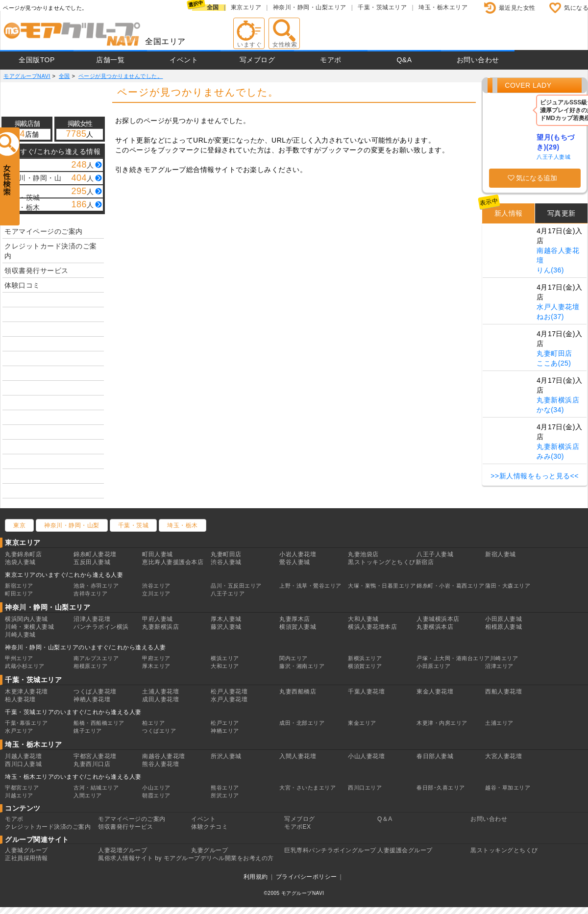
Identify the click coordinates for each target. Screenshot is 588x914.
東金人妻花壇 (435, 692)
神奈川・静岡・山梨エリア (310, 7)
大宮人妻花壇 (503, 756)
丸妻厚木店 (295, 619)
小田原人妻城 (503, 619)
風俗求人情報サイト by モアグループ (149, 858)
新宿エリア (19, 586)
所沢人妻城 (226, 756)
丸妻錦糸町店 (23, 554)
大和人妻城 (363, 619)
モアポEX (298, 827)
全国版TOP (37, 60)
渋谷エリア (156, 586)
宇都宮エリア (22, 788)
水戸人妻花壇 (558, 307)
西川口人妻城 (23, 764)
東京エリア (246, 7)
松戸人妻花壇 (229, 692)
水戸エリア (19, 731)
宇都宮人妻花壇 (95, 756)
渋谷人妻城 (226, 562)
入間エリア (88, 795)
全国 (213, 7)
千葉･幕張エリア (26, 723)
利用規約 (256, 877)
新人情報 (509, 213)
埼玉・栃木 (183, 525)
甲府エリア (156, 658)
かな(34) (550, 410)
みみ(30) (550, 456)
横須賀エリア (365, 666)
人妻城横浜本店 (438, 619)
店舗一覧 (110, 60)
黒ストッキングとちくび (504, 850)
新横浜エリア (365, 658)
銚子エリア (88, 731)
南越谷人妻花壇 (164, 756)
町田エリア (19, 593)
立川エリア (156, 593)
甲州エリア (19, 658)
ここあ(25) (554, 363)
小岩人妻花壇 (298, 554)
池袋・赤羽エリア (96, 586)
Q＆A (385, 819)
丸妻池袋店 (363, 554)
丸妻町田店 (554, 353)
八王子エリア (228, 593)
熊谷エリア (225, 788)
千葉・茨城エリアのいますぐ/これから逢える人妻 (73, 712)
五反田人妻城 (92, 562)
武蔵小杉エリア (25, 666)
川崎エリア (504, 658)
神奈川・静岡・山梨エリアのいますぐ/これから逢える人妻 (86, 647)
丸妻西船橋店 (298, 692)
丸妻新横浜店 (558, 400)
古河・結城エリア (96, 788)
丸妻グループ (209, 850)
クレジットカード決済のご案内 (51, 251)
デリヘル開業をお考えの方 (237, 858)
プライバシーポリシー (306, 877)
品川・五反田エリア (236, 586)
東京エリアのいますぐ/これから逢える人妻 (64, 575)
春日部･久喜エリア (441, 788)
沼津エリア (499, 666)
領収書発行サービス (37, 271)
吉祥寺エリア (90, 593)
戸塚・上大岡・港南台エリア (453, 658)
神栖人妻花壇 (92, 699)
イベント (184, 60)
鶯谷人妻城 (295, 562)
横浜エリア (225, 658)
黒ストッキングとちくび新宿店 (391, 562)
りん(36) (550, 270)
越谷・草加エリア (508, 788)
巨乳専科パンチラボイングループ (330, 850)
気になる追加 (537, 178)
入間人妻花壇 (298, 756)
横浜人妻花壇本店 (372, 627)
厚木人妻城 (226, 619)
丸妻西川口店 (92, 764)
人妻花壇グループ (122, 850)
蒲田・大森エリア (508, 586)
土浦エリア (499, 723)
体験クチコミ (209, 827)
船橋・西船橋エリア (99, 723)
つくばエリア (159, 731)
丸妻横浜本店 (435, 627)
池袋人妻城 (20, 562)
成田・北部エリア (302, 723)
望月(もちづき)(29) (556, 142)
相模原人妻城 (503, 627)
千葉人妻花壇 (366, 692)
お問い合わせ (478, 60)
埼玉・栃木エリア (443, 7)
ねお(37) (550, 317)
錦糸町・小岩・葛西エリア (450, 586)
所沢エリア (225, 795)
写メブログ (257, 60)
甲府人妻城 (158, 619)
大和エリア (225, 666)
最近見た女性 (517, 8)
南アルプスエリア (96, 658)
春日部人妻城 (435, 756)
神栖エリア (225, 731)
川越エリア (19, 795)
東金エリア (362, 723)
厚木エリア (156, 666)
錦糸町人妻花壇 (95, 554)
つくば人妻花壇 (95, 692)
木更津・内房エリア (442, 723)
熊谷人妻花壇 (160, 764)
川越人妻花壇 (23, 756)
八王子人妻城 (553, 157)
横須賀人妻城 (298, 627)
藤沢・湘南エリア (302, 666)
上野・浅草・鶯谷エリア (310, 586)
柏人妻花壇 (20, 699)
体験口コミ (22, 285)
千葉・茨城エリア (382, 7)
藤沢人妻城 (226, 627)
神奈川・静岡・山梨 (72, 525)
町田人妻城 (158, 554)
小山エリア (156, 788)
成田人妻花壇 (160, 699)
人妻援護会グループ (405, 850)
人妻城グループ (26, 850)
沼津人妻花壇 (92, 619)
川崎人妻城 (20, 635)
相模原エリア (90, 666)
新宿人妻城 (501, 554)
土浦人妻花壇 (160, 692)
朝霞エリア (156, 795)
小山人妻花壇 (366, 756)
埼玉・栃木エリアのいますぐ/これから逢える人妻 (73, 777)
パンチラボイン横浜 (101, 627)
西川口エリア (365, 788)
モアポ (331, 60)
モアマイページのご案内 (44, 231)
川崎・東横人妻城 (29, 627)
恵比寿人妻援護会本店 (173, 562)
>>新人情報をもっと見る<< (535, 476)
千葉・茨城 (134, 525)
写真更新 (562, 213)
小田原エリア (433, 666)
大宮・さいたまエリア (307, 788)
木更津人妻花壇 (26, 692)
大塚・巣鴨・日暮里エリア (382, 586)
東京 (19, 525)
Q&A (404, 60)
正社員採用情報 (26, 858)
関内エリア (294, 658)
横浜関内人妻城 (26, 619)
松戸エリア (225, 723)
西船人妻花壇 (503, 692)
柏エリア (153, 723)
